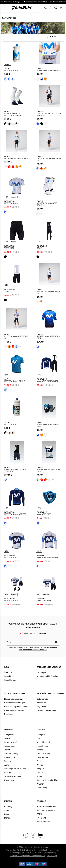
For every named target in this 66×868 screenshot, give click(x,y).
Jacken (7, 750)
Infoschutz (41, 703)
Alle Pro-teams (43, 822)
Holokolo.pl (15, 853)
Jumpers (40, 769)
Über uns (8, 672)
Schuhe (8, 814)
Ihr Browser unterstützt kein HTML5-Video (33, 28)
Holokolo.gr (52, 856)
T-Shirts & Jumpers (13, 776)
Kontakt (7, 676)
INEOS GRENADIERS (47, 810)
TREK (39, 814)
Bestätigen (56, 642)
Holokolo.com (16, 856)
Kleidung (8, 806)
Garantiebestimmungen (15, 703)
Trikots (7, 738)
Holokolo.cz (54, 850)
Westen (7, 773)
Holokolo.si (50, 853)
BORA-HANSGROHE (46, 806)
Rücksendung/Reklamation (16, 707)
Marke (7, 818)
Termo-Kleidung (11, 754)
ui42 (34, 850)
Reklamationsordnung (14, 699)
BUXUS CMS (23, 850)
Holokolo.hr (40, 856)
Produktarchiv (10, 680)
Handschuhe (10, 757)
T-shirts (40, 773)
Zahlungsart (42, 672)
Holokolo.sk (42, 850)
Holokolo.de (29, 856)
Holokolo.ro (39, 853)
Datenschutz (42, 699)
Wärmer (8, 765)
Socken (7, 761)
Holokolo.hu (27, 853)
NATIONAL (42, 818)
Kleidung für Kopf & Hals (15, 769)
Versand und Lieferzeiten (48, 676)
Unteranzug (9, 780)
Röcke (39, 776)
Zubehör (8, 810)
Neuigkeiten (9, 735)
